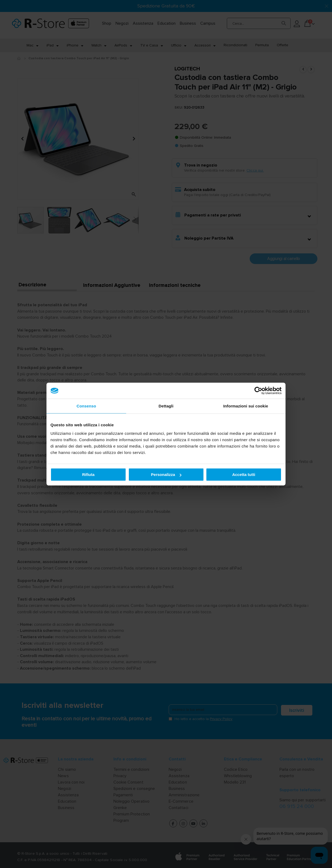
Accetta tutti (244, 475)
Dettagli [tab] (166, 406)
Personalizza (166, 475)
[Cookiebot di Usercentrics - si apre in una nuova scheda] (258, 391)
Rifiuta (88, 475)
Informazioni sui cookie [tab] (246, 406)
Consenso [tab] (86, 406)
